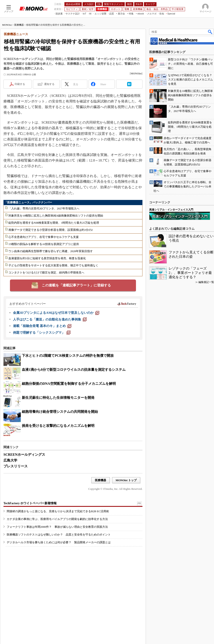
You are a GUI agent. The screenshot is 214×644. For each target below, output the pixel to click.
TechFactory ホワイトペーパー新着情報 (30, 503)
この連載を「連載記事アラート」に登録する (76, 285)
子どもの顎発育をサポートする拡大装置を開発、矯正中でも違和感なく (53, 265)
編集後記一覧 (206, 282)
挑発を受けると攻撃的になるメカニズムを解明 (58, 426)
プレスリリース (16, 466)
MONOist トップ (126, 480)
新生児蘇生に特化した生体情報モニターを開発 (58, 398)
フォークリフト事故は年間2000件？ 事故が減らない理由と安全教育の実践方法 (57, 527)
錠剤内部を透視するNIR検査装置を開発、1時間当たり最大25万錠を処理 (54, 223)
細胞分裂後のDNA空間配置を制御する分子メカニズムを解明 (69, 384)
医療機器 (19, 25)
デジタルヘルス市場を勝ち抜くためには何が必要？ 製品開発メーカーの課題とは (59, 542)
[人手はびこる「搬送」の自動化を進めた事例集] (50, 319)
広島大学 (10, 460)
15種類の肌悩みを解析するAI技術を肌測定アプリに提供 (44, 244)
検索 (210, 32)
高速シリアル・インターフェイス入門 (171, 210)
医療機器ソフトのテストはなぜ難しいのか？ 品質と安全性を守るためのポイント (59, 535)
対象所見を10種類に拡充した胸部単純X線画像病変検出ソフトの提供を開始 (56, 216)
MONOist (7, 25)
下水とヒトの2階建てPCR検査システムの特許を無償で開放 (68, 356)
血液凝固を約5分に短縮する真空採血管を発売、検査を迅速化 (47, 258)
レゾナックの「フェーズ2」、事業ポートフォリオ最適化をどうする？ (190, 273)
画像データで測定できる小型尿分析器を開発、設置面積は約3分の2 (51, 230)
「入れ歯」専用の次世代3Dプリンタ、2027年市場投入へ (44, 208)
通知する (49, 84)
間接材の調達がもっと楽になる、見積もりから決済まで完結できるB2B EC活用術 (58, 511)
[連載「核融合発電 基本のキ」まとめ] (42, 326)
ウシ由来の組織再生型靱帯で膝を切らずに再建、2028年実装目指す (51, 251)
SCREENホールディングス (24, 455)
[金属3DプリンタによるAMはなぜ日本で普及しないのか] (56, 313)
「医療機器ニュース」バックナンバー (28, 202)
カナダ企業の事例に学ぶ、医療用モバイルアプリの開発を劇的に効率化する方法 (57, 519)
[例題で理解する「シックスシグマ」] (42, 333)
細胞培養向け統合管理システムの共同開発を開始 (60, 412)
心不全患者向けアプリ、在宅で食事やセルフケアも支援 (44, 237)
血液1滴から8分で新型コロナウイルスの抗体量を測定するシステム (74, 370)
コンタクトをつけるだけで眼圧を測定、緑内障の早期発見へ (46, 273)
